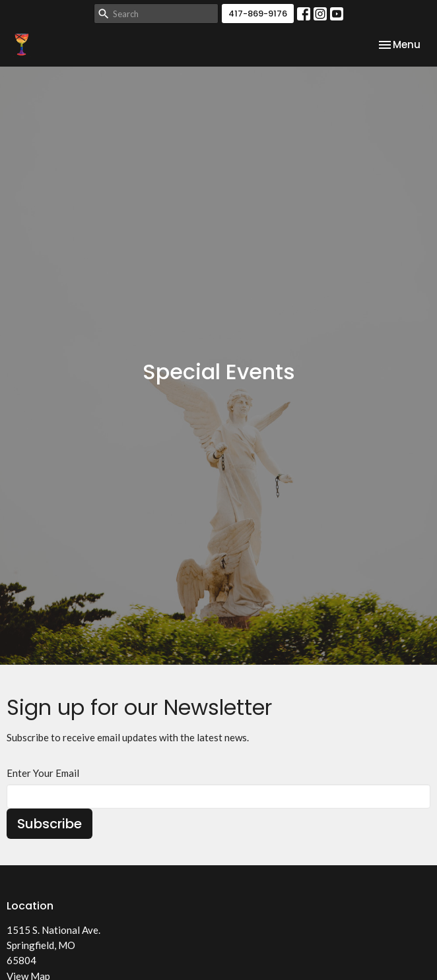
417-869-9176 (258, 14)
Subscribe (50, 824)
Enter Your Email (43, 773)
